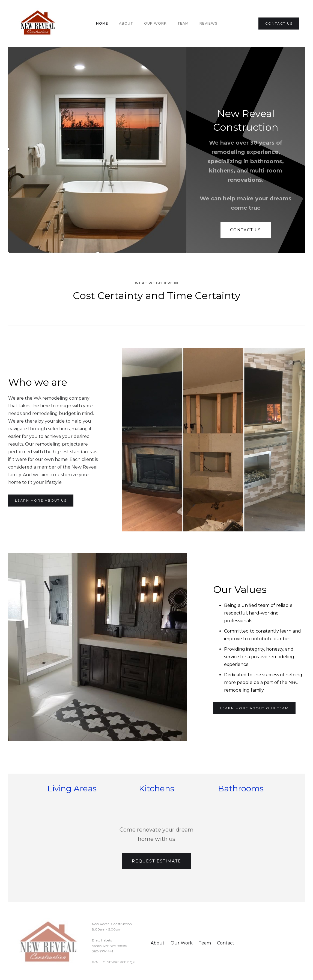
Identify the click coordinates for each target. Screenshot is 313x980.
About (126, 23)
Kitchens (157, 789)
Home (102, 23)
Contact (226, 943)
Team (205, 943)
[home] (38, 23)
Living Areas (72, 789)
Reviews (208, 23)
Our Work (155, 23)
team (183, 23)
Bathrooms (241, 789)
